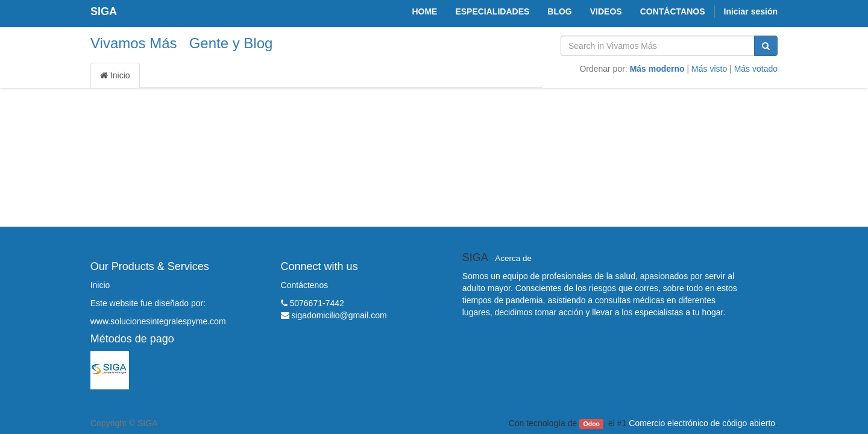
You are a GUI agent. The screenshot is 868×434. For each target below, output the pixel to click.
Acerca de (513, 258)
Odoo (592, 424)
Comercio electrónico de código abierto (702, 423)
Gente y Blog (231, 43)
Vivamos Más (134, 43)
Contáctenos (305, 285)
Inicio (115, 75)
